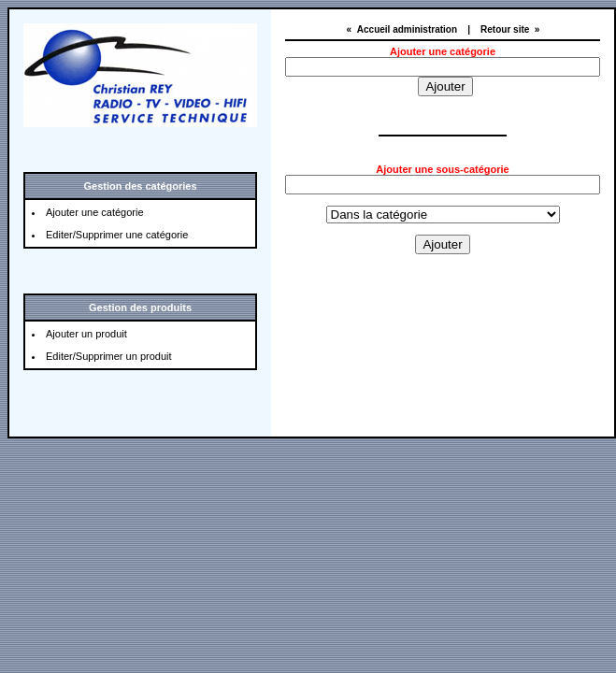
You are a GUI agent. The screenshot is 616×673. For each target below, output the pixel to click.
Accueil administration (407, 29)
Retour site (505, 29)
